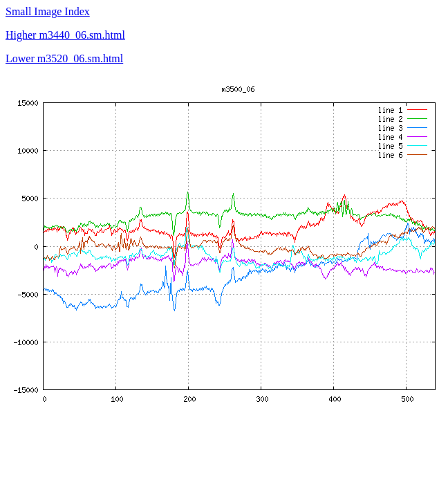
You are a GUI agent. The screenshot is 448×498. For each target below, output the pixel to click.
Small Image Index (48, 11)
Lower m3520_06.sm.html (64, 58)
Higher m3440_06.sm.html (65, 35)
